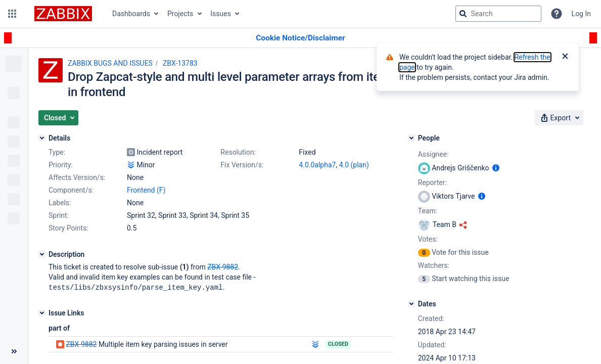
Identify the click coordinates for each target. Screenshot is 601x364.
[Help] (557, 14)
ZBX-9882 (81, 344)
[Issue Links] (42, 312)
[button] (12, 14)
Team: (428, 211)
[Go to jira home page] (63, 14)
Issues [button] (221, 14)
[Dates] (411, 304)
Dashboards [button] (131, 14)
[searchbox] (498, 14)
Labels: (60, 203)
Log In (581, 14)
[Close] (565, 57)
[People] (411, 138)
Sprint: (59, 215)
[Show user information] (496, 168)
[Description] (42, 254)
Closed (338, 344)
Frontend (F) (146, 190)
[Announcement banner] (300, 38)
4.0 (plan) (354, 165)
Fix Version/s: (242, 165)
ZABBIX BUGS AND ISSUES (110, 63)
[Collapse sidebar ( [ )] (14, 351)
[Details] (42, 138)
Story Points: (68, 228)
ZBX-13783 (180, 63)
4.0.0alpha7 (317, 165)
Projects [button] (180, 14)
